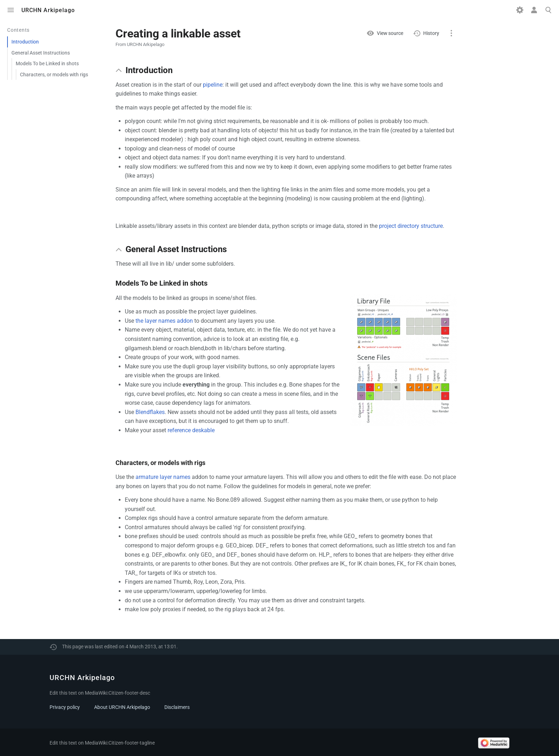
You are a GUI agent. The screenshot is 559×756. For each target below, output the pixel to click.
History (431, 33)
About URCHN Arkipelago (122, 707)
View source (390, 33)
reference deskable (191, 430)
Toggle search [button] (548, 10)
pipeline (213, 85)
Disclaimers (177, 707)
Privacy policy (65, 707)
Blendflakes (150, 412)
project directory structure (411, 226)
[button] (119, 70)
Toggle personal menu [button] (534, 10)
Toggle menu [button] (11, 10)
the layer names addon (164, 321)
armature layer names (163, 477)
